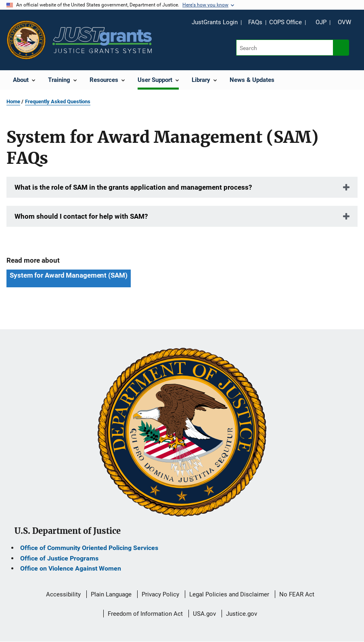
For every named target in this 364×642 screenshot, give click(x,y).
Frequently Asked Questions (58, 101)
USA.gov (204, 614)
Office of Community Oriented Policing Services (89, 548)
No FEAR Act (297, 594)
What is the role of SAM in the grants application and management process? (133, 187)
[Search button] (341, 48)
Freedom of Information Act (145, 614)
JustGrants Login (215, 22)
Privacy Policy (160, 594)
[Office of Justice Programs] (26, 40)
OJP (321, 22)
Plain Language (111, 594)
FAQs (255, 22)
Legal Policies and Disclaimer (229, 594)
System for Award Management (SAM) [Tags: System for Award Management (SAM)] (69, 275)
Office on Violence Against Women (71, 568)
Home (13, 101)
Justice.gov (242, 614)
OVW (344, 22)
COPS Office (286, 22)
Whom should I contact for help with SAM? (81, 216)
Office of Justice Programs (59, 558)
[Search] (285, 48)
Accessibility (63, 594)
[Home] (102, 40)
